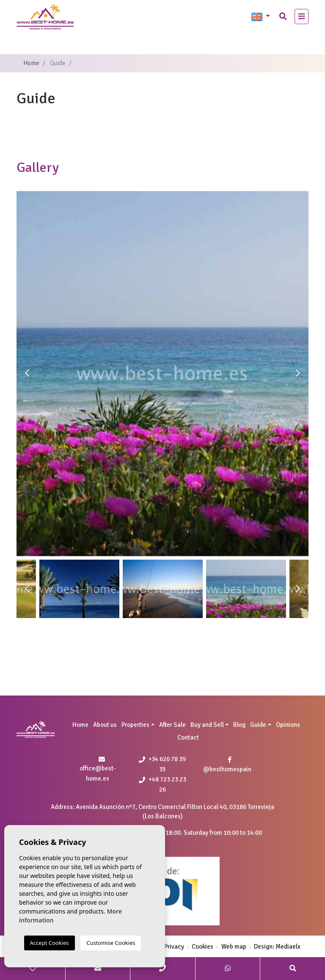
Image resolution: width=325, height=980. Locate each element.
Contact (188, 737)
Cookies (202, 947)
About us (105, 725)
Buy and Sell (207, 725)
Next (298, 374)
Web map (234, 947)
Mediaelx (288, 947)
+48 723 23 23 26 (162, 784)
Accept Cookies (50, 943)
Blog (239, 725)
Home (31, 63)
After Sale (172, 725)
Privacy (174, 947)
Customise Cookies (111, 943)
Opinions (288, 725)
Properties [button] (135, 725)
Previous (27, 374)
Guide (258, 725)
